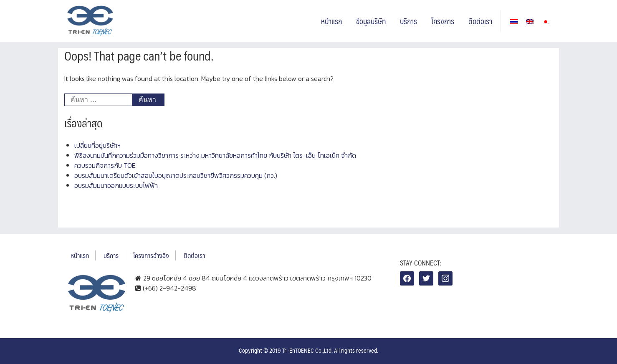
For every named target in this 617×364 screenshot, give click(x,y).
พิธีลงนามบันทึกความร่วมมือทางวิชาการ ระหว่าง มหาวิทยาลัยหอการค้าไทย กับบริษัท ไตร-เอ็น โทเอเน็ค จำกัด (215, 155)
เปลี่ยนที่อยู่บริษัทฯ (97, 145)
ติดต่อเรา (480, 21)
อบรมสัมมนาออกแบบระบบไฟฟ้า (116, 185)
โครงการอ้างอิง (151, 255)
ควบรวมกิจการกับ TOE (105, 165)
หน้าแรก (331, 21)
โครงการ (443, 21)
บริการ (408, 21)
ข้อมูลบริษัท (371, 21)
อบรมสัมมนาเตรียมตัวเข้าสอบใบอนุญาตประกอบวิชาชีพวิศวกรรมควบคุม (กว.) (176, 175)
